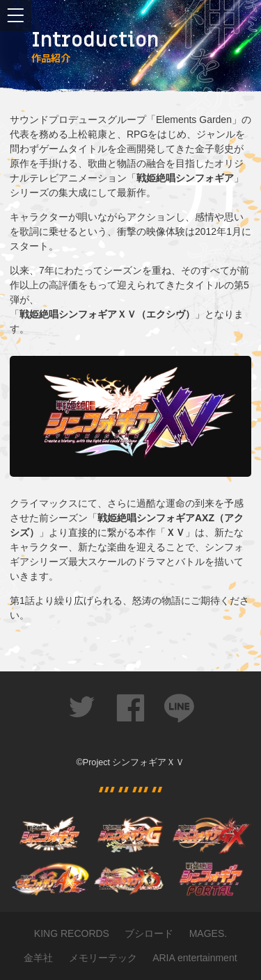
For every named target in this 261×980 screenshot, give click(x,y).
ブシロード (149, 933)
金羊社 (38, 958)
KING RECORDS (72, 933)
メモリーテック (103, 958)
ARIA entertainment (195, 958)
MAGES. (208, 933)
